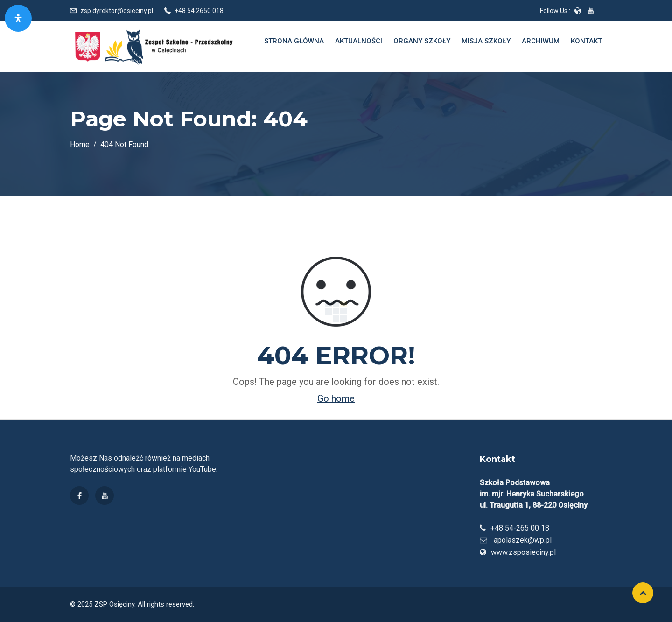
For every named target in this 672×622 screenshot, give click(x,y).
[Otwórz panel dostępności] (18, 18)
